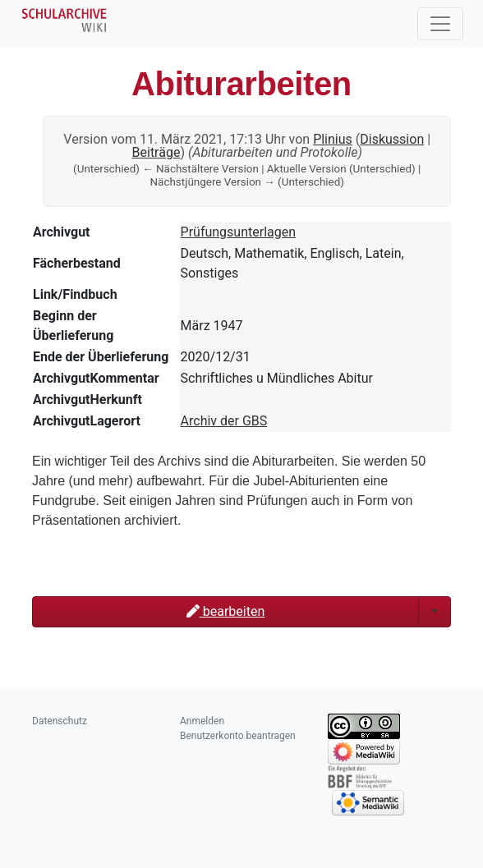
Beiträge (156, 152)
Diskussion (392, 139)
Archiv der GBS (224, 421)
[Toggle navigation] (440, 24)
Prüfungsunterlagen (239, 232)
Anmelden (202, 721)
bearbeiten (225, 611)
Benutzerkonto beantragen (238, 736)
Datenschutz (60, 721)
